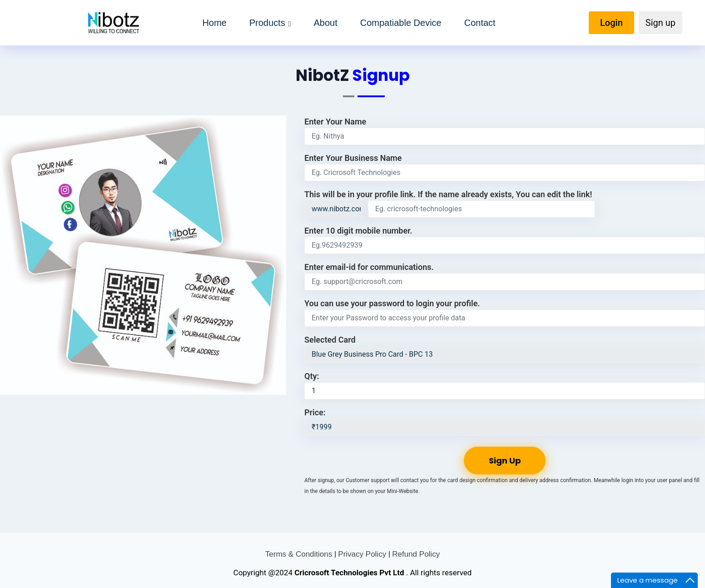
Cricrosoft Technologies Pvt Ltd (350, 573)
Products (267, 23)
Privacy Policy (363, 554)
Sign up (660, 23)
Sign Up (505, 461)
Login (611, 23)
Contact (480, 23)
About (325, 23)
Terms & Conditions (300, 554)
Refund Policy (416, 554)
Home (214, 23)
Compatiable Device (401, 23)
